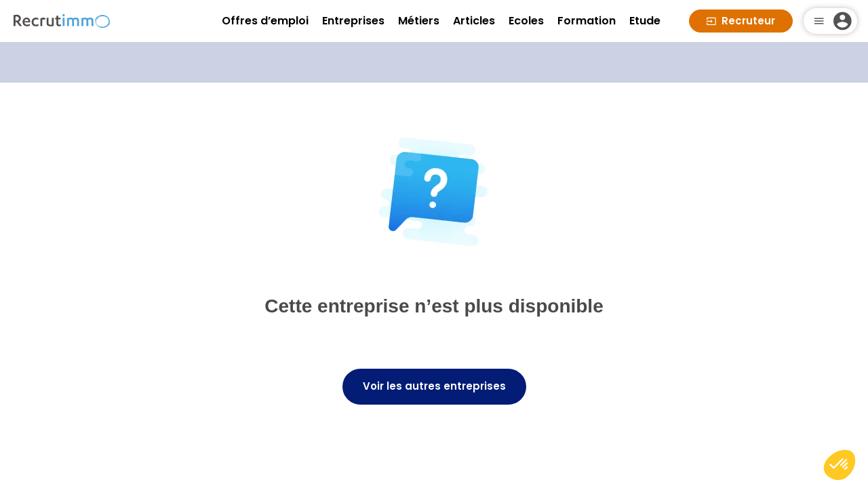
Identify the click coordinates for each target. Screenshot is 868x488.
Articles (474, 21)
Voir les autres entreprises (434, 386)
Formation (587, 21)
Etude (645, 21)
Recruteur (741, 21)
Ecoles (526, 21)
